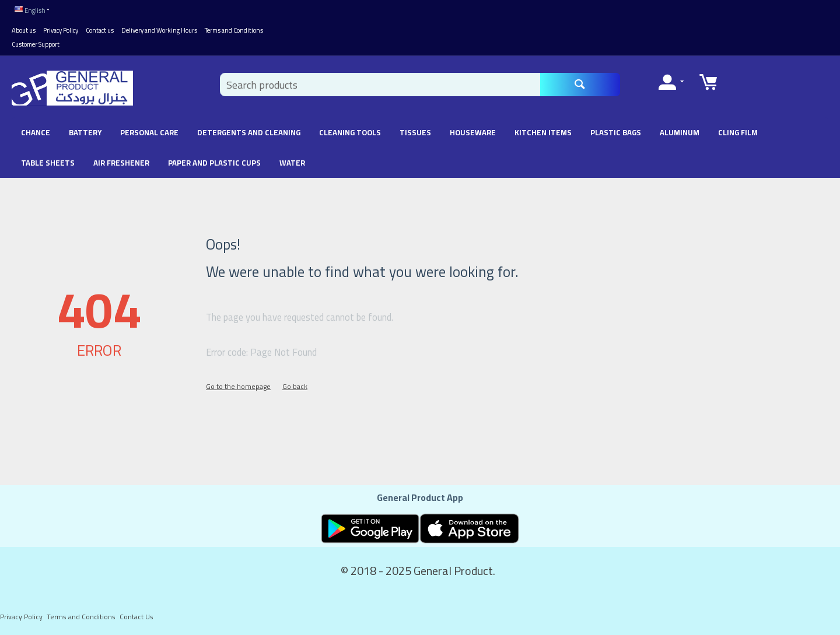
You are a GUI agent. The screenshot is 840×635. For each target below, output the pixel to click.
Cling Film (738, 132)
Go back (295, 386)
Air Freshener (121, 163)
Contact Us (136, 617)
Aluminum (680, 132)
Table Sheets (48, 163)
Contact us (100, 30)
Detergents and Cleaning (249, 132)
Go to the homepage (238, 386)
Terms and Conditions (234, 30)
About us (24, 30)
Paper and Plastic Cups (214, 163)
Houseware (473, 132)
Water (292, 163)
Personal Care (149, 132)
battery (85, 132)
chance (36, 132)
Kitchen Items (543, 132)
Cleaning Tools (350, 132)
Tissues (415, 132)
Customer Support (36, 44)
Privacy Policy (61, 30)
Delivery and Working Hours (159, 30)
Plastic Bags (616, 132)
